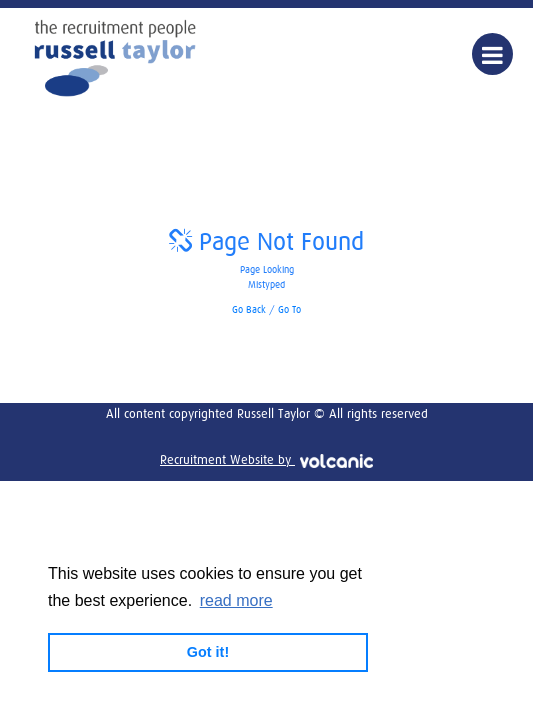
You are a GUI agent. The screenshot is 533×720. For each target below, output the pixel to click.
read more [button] (236, 600)
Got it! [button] (208, 652)
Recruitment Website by (266, 460)
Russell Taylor (115, 58)
